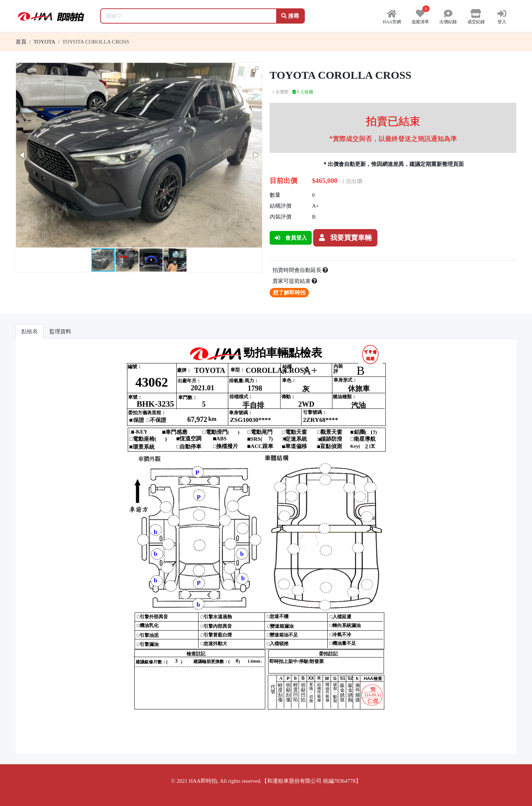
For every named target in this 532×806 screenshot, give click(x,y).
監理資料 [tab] (60, 331)
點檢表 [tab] (30, 331)
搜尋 (290, 16)
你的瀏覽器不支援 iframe (266, 549)
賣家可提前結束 (295, 281)
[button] (255, 69)
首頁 (21, 42)
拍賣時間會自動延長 (300, 270)
